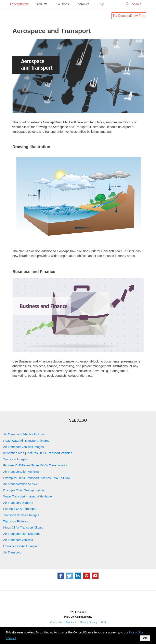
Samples (84, 4)
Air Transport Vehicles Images (23, 447)
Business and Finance (34, 272)
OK (145, 638)
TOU (103, 622)
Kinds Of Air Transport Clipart (23, 527)
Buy (101, 4)
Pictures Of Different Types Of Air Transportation (36, 465)
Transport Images (15, 459)
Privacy (93, 622)
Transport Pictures (16, 521)
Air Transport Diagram (18, 503)
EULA (83, 622)
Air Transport (12, 552)
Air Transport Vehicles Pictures (24, 434)
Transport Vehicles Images (21, 515)
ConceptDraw (19, 4)
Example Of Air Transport (20, 509)
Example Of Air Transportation (24, 490)
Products (41, 4)
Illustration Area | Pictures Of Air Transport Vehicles (38, 453)
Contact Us (56, 622)
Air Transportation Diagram (21, 534)
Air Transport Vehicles (18, 540)
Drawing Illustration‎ (31, 147)
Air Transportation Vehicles (21, 472)
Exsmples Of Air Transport (21, 546)
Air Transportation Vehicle (21, 484)
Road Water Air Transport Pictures (26, 441)
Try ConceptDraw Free (129, 16)
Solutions (63, 4)
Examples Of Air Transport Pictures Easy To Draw (37, 478)
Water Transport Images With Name (28, 496)
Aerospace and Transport (52, 31)
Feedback (71, 622)
